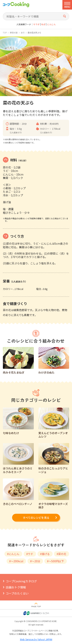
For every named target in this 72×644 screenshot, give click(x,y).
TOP (5, 33)
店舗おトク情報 (16, 587)
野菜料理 (14, 33)
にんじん (51, 24)
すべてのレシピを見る (36, 518)
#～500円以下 (55, 561)
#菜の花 (61, 554)
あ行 (23, 33)
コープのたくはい (17, 593)
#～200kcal (16, 561)
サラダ (36, 24)
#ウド (30, 554)
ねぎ (43, 24)
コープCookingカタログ (21, 581)
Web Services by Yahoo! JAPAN (36, 639)
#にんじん (13, 554)
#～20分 (35, 561)
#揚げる (45, 554)
